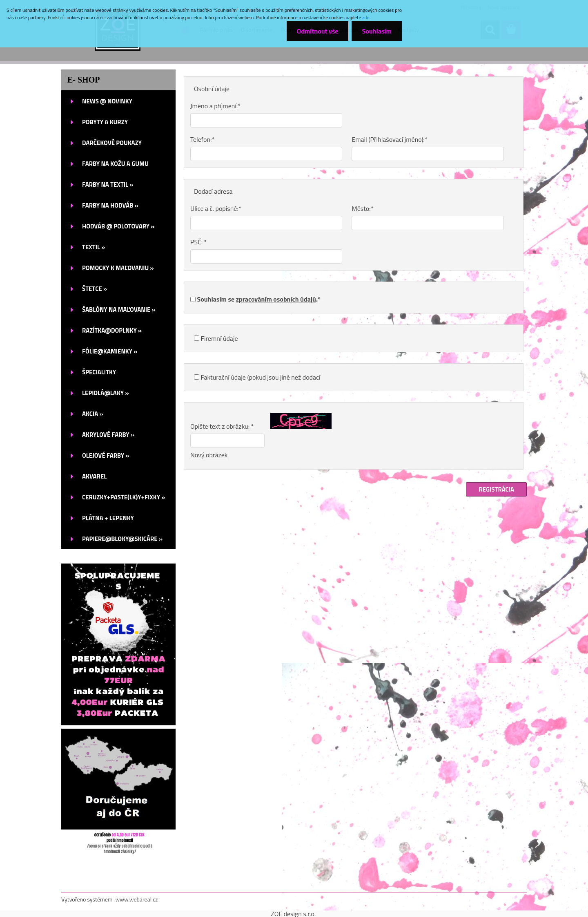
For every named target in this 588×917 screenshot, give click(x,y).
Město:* (362, 208)
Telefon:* (202, 139)
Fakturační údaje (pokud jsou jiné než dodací (261, 377)
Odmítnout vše (318, 31)
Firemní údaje (219, 338)
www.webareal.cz (137, 899)
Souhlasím (377, 31)
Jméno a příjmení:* (215, 106)
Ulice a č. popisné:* (216, 208)
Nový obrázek (209, 455)
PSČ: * (199, 242)
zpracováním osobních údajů (276, 299)
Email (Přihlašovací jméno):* (389, 139)
